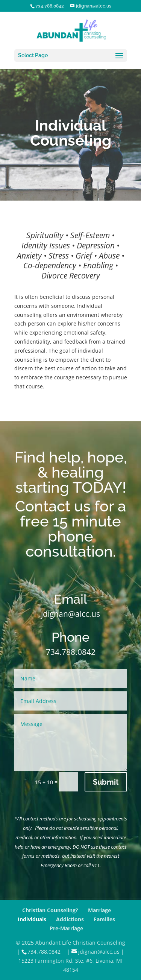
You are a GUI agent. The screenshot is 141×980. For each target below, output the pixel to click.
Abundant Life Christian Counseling (80, 943)
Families (104, 919)
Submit (106, 782)
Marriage (99, 910)
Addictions (70, 919)
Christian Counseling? (50, 910)
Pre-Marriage (66, 928)
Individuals (32, 919)
